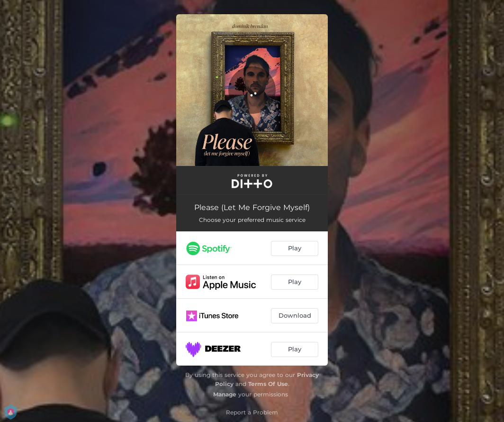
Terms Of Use (268, 384)
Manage (225, 394)
